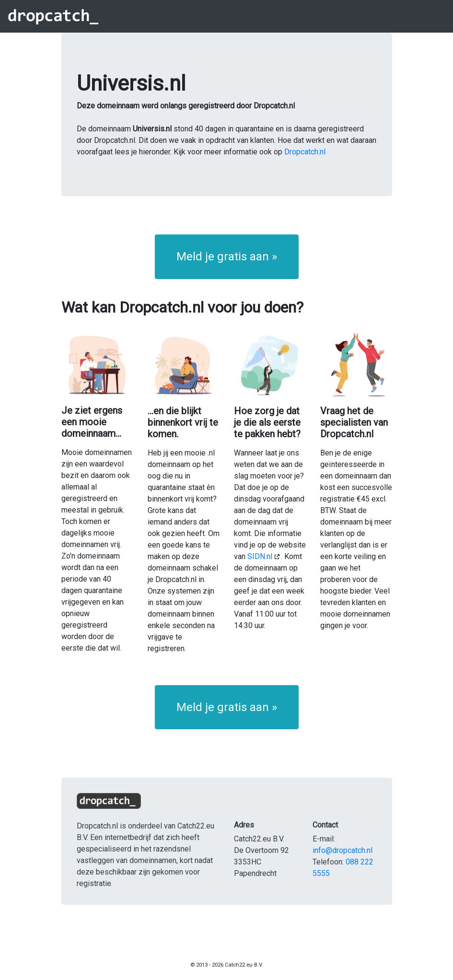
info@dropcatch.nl (343, 850)
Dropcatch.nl (305, 152)
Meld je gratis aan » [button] (227, 257)
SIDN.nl (260, 556)
